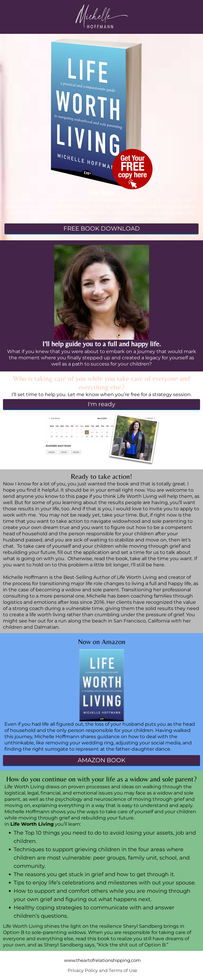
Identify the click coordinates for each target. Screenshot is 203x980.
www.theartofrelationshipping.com (102, 960)
